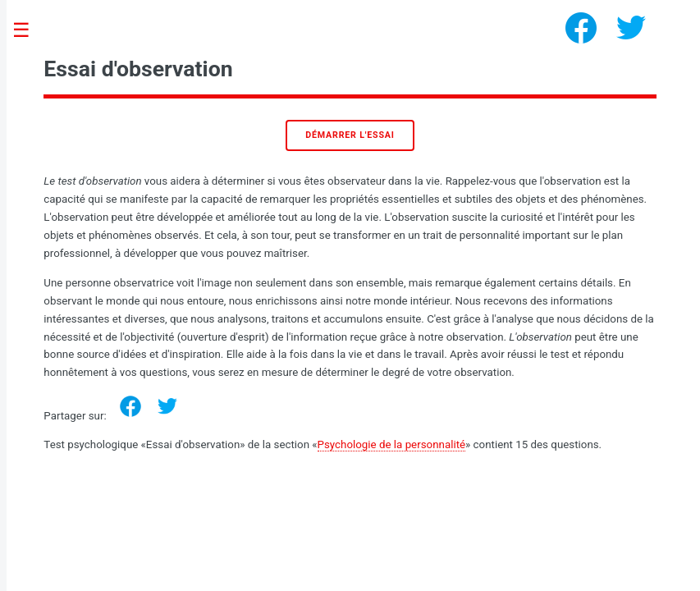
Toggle (30, 31)
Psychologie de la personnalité (391, 444)
